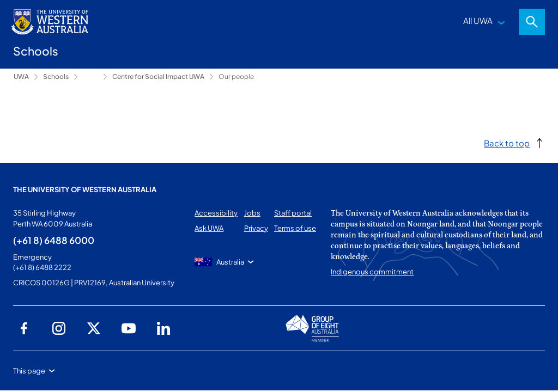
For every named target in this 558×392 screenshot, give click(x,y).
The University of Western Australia (85, 189)
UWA (21, 76)
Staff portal (293, 213)
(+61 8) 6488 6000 (54, 240)
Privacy (256, 228)
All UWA (478, 20)
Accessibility (216, 213)
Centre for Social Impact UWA (158, 76)
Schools (56, 76)
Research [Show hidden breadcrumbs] (90, 77)
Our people (236, 76)
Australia (230, 262)
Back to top (507, 143)
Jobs (252, 213)
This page (29, 371)
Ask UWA (209, 228)
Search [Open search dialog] (532, 22)
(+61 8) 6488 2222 (42, 267)
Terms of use (295, 228)
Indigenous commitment (372, 272)
